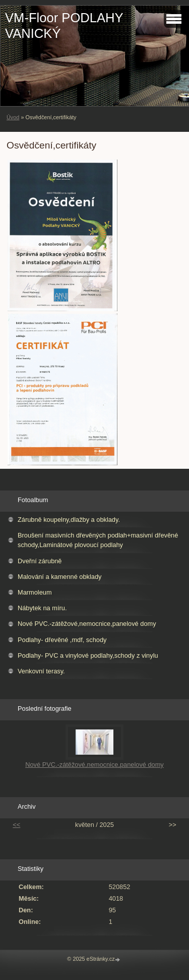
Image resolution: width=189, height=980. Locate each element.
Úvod (13, 117)
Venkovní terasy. (41, 671)
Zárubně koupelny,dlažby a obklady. (69, 520)
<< (16, 825)
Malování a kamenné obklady (59, 577)
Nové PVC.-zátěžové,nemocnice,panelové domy (87, 624)
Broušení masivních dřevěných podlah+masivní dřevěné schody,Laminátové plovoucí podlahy (98, 540)
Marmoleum (35, 592)
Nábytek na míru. (42, 608)
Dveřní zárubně (40, 561)
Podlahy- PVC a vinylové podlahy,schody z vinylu (88, 655)
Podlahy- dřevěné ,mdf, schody (62, 640)
